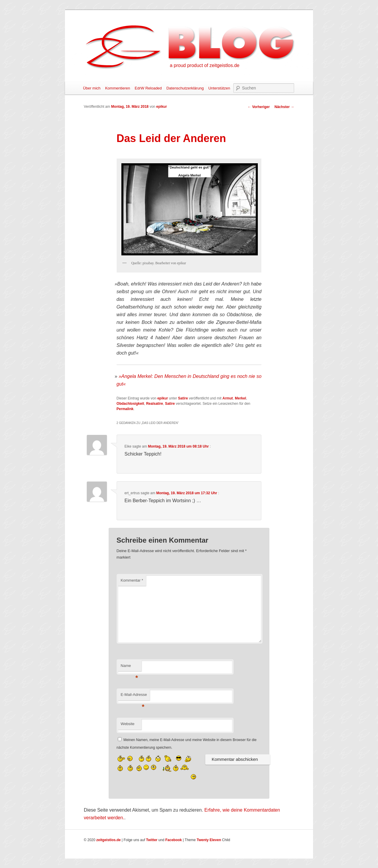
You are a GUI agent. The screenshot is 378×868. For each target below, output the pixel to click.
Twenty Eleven (209, 840)
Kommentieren (118, 88)
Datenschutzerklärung (185, 88)
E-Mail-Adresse (134, 696)
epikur (162, 107)
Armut (228, 398)
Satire (183, 398)
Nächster (284, 107)
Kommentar (132, 580)
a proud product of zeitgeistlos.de (205, 65)
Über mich (92, 88)
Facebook (174, 840)
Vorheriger (259, 107)
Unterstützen (219, 88)
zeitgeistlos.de (109, 840)
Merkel (240, 398)
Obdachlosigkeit (130, 404)
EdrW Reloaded (148, 88)
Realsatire (155, 404)
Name (129, 667)
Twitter (152, 840)
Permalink (125, 409)
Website (128, 724)
